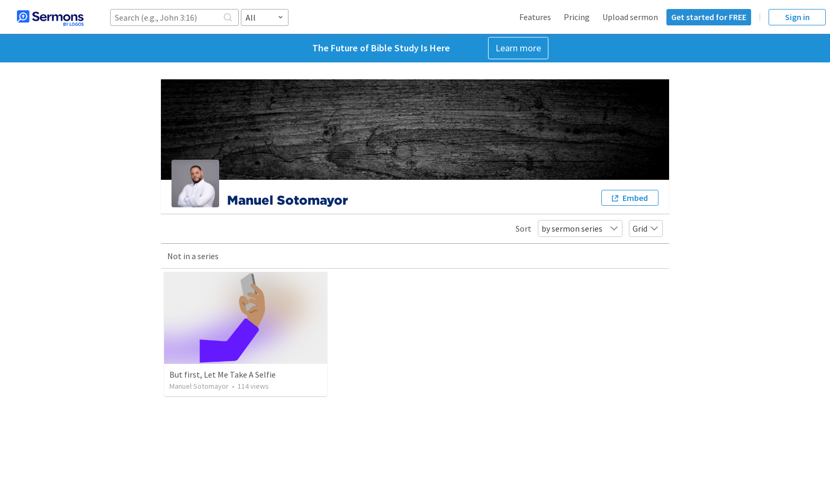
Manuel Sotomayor (199, 386)
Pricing (577, 17)
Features (535, 17)
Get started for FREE (709, 17)
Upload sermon (630, 17)
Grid (646, 228)
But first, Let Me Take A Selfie (223, 374)
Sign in (797, 17)
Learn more (518, 48)
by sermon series (580, 228)
